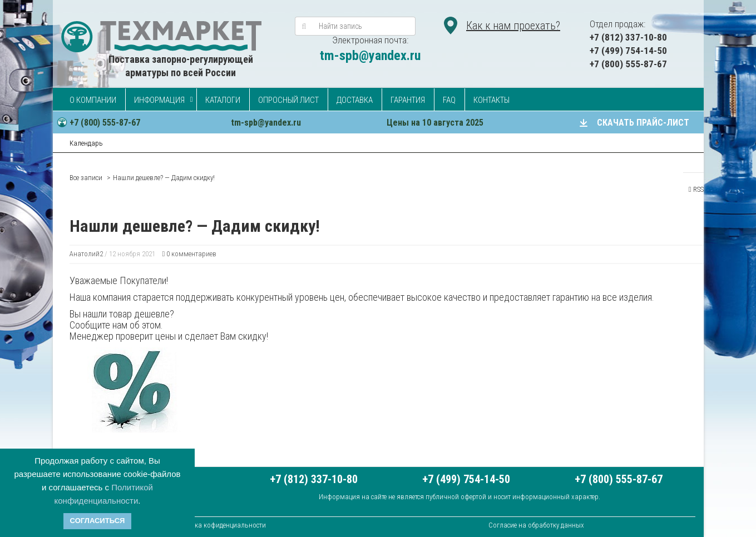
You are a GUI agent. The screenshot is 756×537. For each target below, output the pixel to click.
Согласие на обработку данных (536, 525)
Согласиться (98, 521)
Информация (159, 100)
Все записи (86, 178)
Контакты (491, 100)
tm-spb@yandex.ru (370, 56)
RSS (696, 189)
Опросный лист (288, 100)
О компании (93, 100)
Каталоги (223, 100)
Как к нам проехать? (513, 26)
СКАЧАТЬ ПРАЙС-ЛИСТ (643, 123)
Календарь (86, 143)
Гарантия (408, 100)
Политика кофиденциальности (219, 525)
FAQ (449, 100)
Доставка (355, 100)
